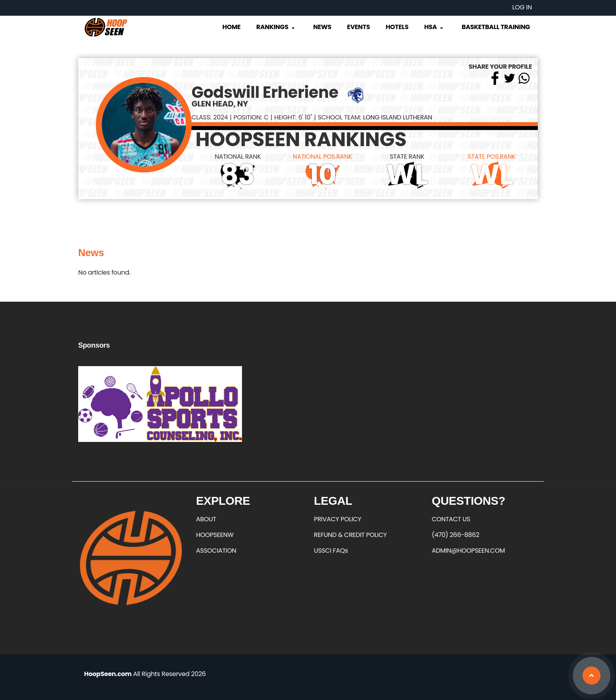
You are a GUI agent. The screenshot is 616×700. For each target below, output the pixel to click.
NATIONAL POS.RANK (322, 157)
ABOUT (206, 519)
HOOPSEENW (215, 535)
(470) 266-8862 (456, 535)
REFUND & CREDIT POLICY (350, 535)
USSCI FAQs (331, 551)
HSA (434, 27)
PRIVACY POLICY (337, 519)
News (322, 27)
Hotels (397, 27)
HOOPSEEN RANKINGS (301, 139)
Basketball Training (496, 27)
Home (231, 27)
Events (358, 27)
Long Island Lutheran (398, 117)
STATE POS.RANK (492, 157)
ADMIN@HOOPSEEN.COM (468, 551)
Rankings (276, 27)
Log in (522, 7)
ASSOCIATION (216, 551)
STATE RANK (407, 157)
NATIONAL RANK (238, 157)
